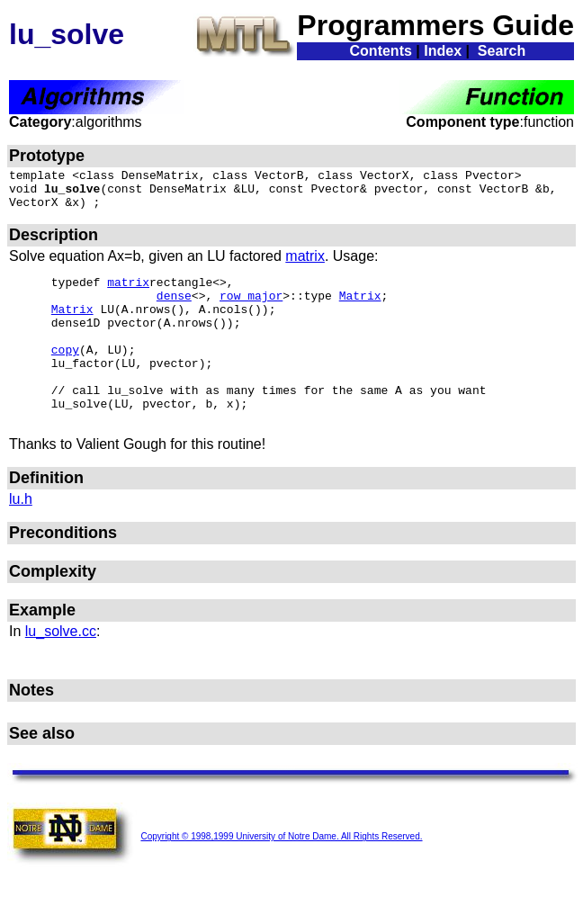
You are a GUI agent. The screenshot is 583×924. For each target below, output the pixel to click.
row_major (251, 309)
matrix (305, 264)
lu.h (21, 537)
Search (502, 51)
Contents (381, 51)
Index (443, 51)
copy (65, 373)
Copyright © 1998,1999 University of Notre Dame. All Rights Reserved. (281, 877)
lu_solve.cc (61, 669)
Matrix (360, 309)
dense (174, 309)
